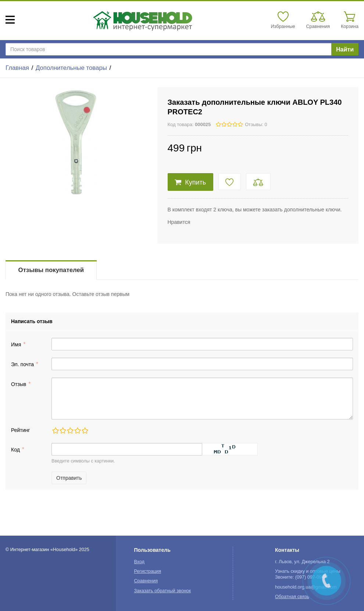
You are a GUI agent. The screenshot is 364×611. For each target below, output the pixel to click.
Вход (139, 562)
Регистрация (147, 571)
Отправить (69, 478)
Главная (17, 68)
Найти (345, 49)
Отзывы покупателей (51, 270)
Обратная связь (292, 597)
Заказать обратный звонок (162, 591)
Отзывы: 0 (256, 125)
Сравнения (146, 581)
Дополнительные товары (71, 68)
